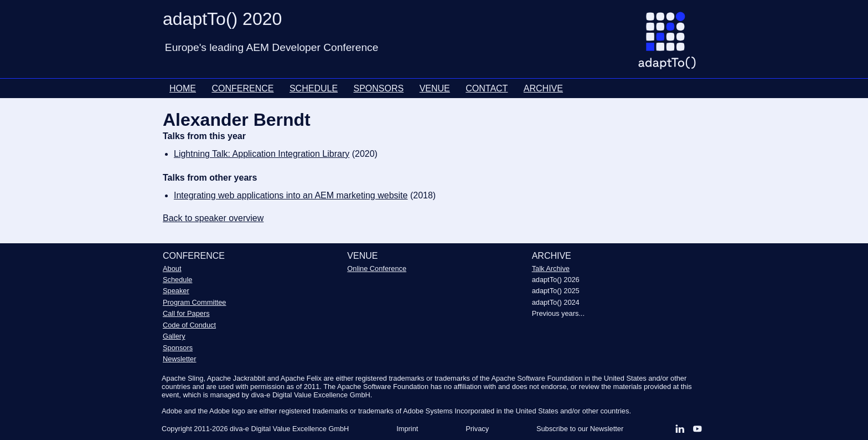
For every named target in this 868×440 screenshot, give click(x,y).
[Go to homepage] (671, 45)
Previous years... (558, 313)
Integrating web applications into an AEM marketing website (291, 195)
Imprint (407, 429)
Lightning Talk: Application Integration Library (262, 154)
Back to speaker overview (213, 218)
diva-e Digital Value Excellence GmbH (289, 429)
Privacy (477, 429)
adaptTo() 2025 (556, 291)
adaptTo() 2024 (556, 302)
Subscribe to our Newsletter (580, 429)
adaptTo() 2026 (556, 280)
